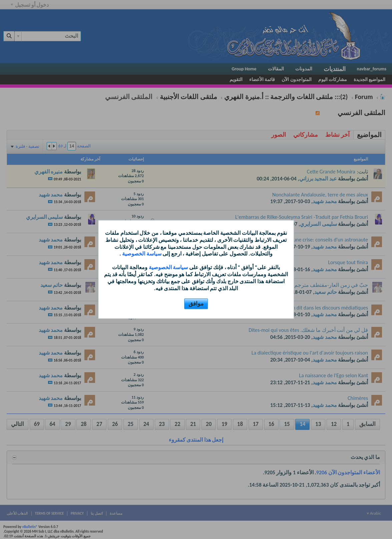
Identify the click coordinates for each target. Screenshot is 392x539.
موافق (196, 304)
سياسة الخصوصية (141, 254)
